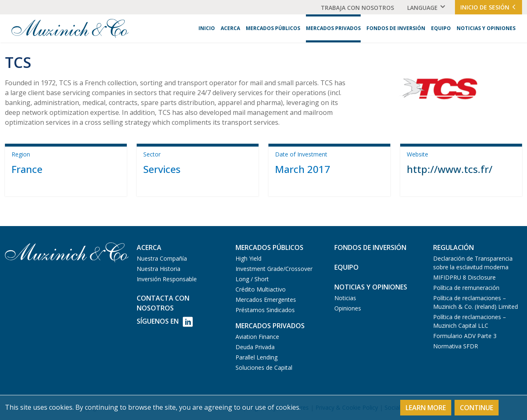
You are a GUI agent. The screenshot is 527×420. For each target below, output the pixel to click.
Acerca (230, 28)
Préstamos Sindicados (265, 310)
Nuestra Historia (159, 269)
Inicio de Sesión (489, 7)
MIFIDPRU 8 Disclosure (464, 277)
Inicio (207, 28)
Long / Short (252, 279)
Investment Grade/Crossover (274, 269)
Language (422, 8)
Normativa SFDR (456, 346)
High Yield (248, 258)
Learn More (426, 408)
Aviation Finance (257, 337)
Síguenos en (165, 322)
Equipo (441, 28)
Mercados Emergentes (266, 300)
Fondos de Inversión (396, 28)
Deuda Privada (255, 347)
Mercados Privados (333, 28)
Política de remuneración (466, 288)
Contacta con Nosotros (163, 303)
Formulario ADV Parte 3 (465, 336)
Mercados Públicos (273, 28)
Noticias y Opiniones (486, 28)
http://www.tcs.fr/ (450, 169)
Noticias (345, 298)
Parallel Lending (257, 357)
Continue (477, 408)
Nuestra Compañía (162, 258)
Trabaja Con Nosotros (357, 8)
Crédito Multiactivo (261, 289)
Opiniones (348, 308)
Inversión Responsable (167, 279)
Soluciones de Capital (264, 367)
